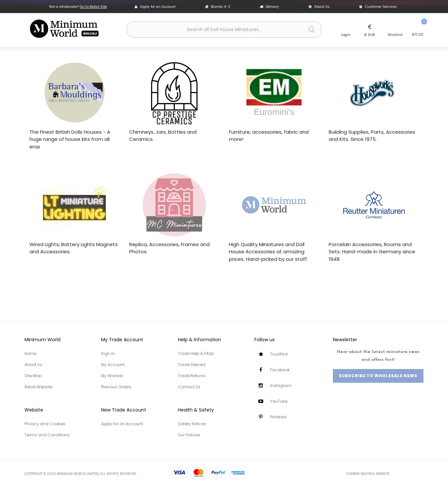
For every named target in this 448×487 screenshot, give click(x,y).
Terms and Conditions (47, 435)
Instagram (281, 386)
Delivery (269, 7)
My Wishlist (112, 376)
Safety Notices (192, 424)
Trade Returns (192, 376)
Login (346, 35)
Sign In (108, 353)
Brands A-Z (218, 7)
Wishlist (395, 35)
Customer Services (378, 7)
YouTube (279, 401)
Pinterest (278, 417)
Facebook (280, 370)
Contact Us (189, 387)
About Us (319, 7)
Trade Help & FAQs (196, 353)
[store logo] (64, 29)
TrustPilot (279, 354)
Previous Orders (116, 387)
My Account (113, 365)
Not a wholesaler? (78, 7)
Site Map (33, 376)
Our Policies (189, 435)
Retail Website (38, 387)
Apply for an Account (155, 7)
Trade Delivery (192, 365)
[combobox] (224, 30)
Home (30, 353)
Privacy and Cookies (45, 424)
